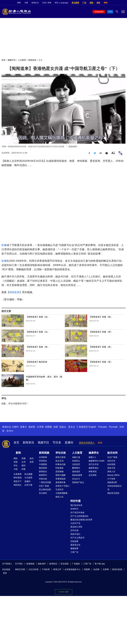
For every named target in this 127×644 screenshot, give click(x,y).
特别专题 (75, 501)
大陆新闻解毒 (62, 493)
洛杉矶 (32, 427)
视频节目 (12, 60)
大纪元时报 (33, 569)
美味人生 (111, 471)
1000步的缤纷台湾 (115, 488)
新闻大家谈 (61, 457)
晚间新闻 (43, 468)
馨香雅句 (76, 468)
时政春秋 (60, 468)
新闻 (18, 453)
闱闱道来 (32, 60)
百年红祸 (74, 530)
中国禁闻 (43, 464)
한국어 (10, 431)
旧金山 (63, 427)
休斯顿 (48, 427)
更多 (5, 573)
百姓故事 (74, 541)
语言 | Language (61, 3)
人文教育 (22, 60)
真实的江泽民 (76, 527)
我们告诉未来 (76, 505)
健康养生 (94, 453)
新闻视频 (44, 453)
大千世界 (111, 479)
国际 (16, 458)
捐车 (98, 3)
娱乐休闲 (112, 453)
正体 (44, 3)
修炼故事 (74, 548)
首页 (3, 60)
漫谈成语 (76, 471)
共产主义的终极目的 (79, 516)
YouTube (123, 3)
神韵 (19, 3)
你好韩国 (111, 464)
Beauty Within (113, 475)
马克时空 (60, 490)
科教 (24, 469)
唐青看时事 (61, 482)
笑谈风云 (76, 461)
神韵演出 (18, 485)
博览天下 (18, 481)
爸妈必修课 (77, 475)
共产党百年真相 (77, 513)
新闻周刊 (43, 475)
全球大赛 (28, 485)
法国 (56, 427)
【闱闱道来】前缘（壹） (101, 362)
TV (111, 12)
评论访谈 (61, 453)
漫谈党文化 (75, 545)
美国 (16, 462)
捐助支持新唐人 (87, 443)
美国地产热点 (78, 482)
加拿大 (24, 427)
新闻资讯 (28, 442)
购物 (106, 3)
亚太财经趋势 (45, 490)
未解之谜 (76, 457)
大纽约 (15, 427)
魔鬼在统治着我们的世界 (81, 520)
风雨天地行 (75, 534)
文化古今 (76, 479)
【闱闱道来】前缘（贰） (101, 347)
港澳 (24, 458)
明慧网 (87, 569)
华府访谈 (43, 479)
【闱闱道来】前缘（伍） (38, 332)
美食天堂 (111, 468)
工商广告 (74, 552)
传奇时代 (74, 509)
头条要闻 (18, 474)
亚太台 (72, 427)
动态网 (96, 569)
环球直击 (43, 461)
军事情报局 (61, 479)
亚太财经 (43, 493)
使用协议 (53, 564)
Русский (113, 427)
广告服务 (76, 564)
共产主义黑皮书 (77, 538)
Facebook (114, 3)
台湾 (24, 462)
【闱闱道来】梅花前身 (37, 362)
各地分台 (35, 3)
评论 (16, 465)
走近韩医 (93, 475)
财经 (24, 465)
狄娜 (4, 245)
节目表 (57, 442)
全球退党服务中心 (72, 569)
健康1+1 (92, 457)
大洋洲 (40, 427)
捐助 (91, 3)
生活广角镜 (112, 457)
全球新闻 (43, 457)
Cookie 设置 (63, 592)
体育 (32, 462)
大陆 (16, 469)
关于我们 (19, 564)
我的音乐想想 (113, 493)
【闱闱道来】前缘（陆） (101, 317)
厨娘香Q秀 (112, 482)
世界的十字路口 (63, 486)
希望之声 (57, 569)
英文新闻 (75, 3)
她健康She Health (97, 461)
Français (103, 427)
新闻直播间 (99, 12)
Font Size (113, 153)
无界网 (106, 569)
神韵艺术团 (20, 569)
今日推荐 (28, 478)
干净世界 (46, 569)
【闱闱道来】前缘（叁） (38, 347)
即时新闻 (18, 478)
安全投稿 (64, 564)
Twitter (119, 3)
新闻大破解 (61, 475)
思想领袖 (60, 471)
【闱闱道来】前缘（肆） (101, 332)
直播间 (69, 442)
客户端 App (100, 564)
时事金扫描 (61, 464)
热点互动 (60, 461)
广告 (84, 3)
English (92, 427)
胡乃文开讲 (94, 464)
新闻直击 (43, 471)
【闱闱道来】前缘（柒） (38, 317)
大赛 (26, 3)
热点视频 (28, 474)
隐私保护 (42, 564)
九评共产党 (75, 523)
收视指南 (30, 564)
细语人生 (60, 497)
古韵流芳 (76, 464)
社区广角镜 (44, 486)
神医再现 (93, 471)
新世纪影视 (117, 569)
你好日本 (111, 461)
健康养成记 (94, 468)
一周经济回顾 (45, 482)
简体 (50, 3)
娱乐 (32, 458)
